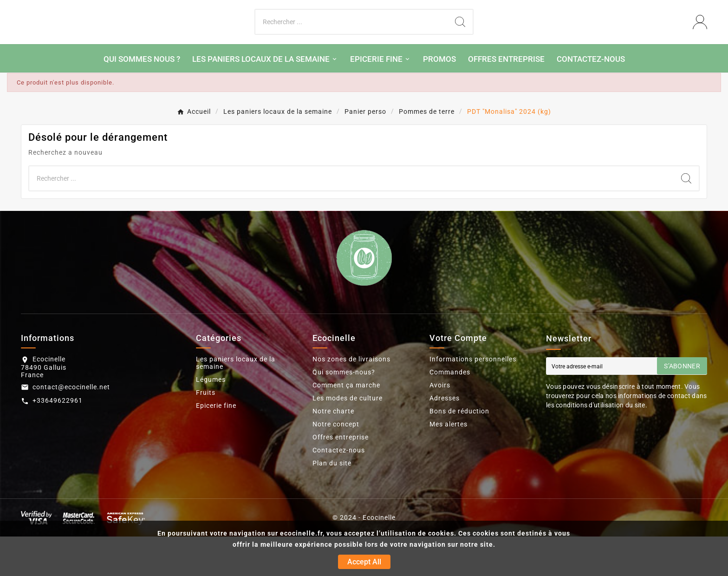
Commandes (450, 412)
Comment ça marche (346, 425)
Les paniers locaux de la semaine (236, 402)
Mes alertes (448, 464)
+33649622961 (58, 440)
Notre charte (333, 451)
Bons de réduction (459, 451)
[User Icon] (700, 42)
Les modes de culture (348, 438)
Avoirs (440, 425)
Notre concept (336, 464)
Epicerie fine (216, 445)
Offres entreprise (341, 477)
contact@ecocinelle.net (71, 426)
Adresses (445, 438)
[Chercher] (352, 42)
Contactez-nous (339, 490)
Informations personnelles (473, 399)
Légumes (211, 419)
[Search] (460, 42)
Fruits (206, 432)
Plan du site (332, 503)
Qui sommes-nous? (344, 412)
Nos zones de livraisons (351, 399)
